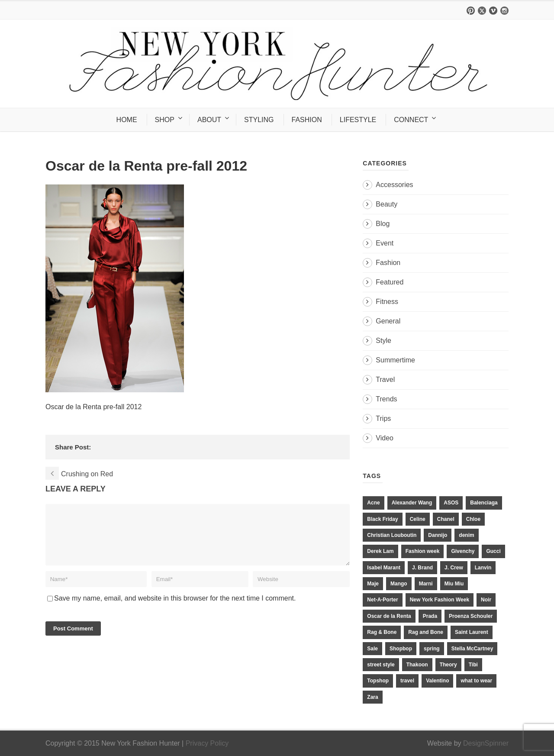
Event (385, 243)
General (388, 321)
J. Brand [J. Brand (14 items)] (422, 568)
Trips (383, 418)
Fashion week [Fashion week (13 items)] (423, 551)
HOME (127, 120)
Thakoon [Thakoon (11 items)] (417, 665)
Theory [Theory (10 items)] (448, 665)
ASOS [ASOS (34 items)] (451, 503)
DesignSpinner (486, 743)
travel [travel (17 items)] (407, 681)
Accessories (394, 185)
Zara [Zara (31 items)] (372, 697)
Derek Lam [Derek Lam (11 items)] (380, 551)
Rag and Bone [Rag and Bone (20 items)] (426, 632)
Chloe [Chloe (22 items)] (473, 519)
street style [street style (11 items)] (381, 665)
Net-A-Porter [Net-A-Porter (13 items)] (382, 600)
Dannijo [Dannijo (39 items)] (438, 535)
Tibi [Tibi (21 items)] (473, 665)
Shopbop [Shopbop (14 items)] (401, 649)
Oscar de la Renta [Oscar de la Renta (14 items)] (389, 616)
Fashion (388, 263)
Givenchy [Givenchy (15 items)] (463, 551)
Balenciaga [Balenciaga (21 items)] (484, 503)
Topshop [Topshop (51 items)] (378, 681)
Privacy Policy (207, 743)
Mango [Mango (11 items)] (399, 584)
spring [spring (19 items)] (432, 649)
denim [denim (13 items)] (466, 535)
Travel (385, 380)
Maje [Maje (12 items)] (373, 584)
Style (383, 341)
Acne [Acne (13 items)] (373, 503)
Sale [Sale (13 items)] (372, 649)
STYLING (259, 120)
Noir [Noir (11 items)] (486, 600)
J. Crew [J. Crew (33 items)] (454, 568)
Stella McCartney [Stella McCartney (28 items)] (472, 649)
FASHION (307, 120)
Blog (383, 224)
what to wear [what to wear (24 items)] (476, 681)
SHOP (165, 120)
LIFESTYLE (358, 120)
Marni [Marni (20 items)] (426, 584)
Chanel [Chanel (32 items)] (446, 519)
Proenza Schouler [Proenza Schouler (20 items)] (471, 616)
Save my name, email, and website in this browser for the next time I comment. (175, 609)
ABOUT (209, 120)
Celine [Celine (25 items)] (418, 519)
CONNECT (411, 120)
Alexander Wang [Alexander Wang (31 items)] (412, 503)
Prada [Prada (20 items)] (430, 616)
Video (385, 438)
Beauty (387, 204)
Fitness (387, 302)
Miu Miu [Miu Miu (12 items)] (454, 584)
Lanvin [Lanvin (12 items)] (483, 568)
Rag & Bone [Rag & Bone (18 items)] (382, 632)
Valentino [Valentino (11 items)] (437, 681)
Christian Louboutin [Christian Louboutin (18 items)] (392, 535)
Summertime (395, 360)
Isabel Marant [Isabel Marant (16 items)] (384, 568)
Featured (390, 282)
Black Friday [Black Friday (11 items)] (382, 519)
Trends (386, 399)
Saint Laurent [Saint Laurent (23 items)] (472, 632)
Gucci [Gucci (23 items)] (493, 551)
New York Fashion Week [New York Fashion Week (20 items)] (440, 600)
